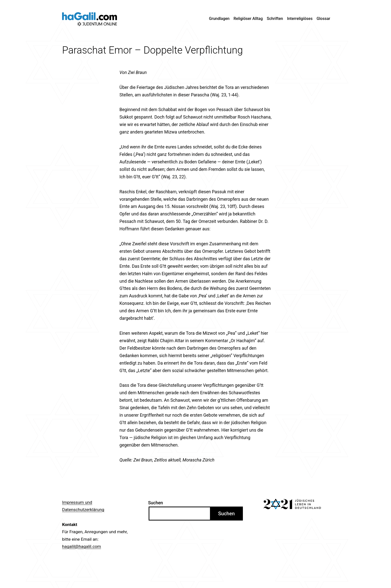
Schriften (275, 19)
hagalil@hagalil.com (82, 546)
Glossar (323, 19)
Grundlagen (219, 19)
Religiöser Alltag (248, 19)
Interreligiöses (300, 19)
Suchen (156, 503)
